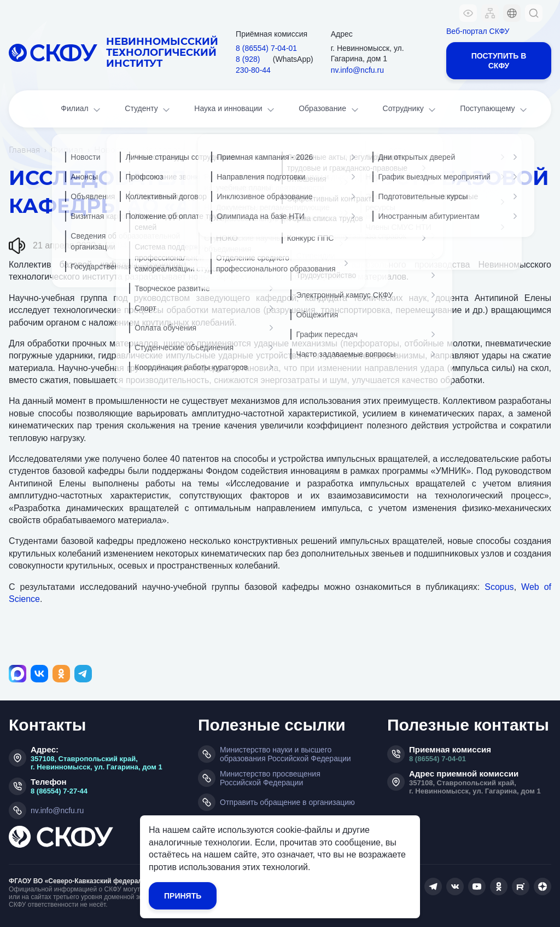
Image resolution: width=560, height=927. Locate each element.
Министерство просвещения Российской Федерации (270, 778)
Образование (329, 110)
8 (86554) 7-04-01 (437, 759)
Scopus (499, 587)
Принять (183, 896)
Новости (112, 150)
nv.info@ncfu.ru (357, 70)
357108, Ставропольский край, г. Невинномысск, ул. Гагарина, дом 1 (97, 763)
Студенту (148, 110)
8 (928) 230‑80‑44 (253, 65)
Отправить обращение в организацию (287, 802)
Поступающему (494, 110)
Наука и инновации (235, 110)
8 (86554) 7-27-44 (59, 791)
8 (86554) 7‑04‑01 (266, 48)
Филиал (81, 110)
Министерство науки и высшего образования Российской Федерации (285, 754)
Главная (24, 150)
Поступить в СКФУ (499, 61)
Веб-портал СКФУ (478, 31)
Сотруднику (410, 110)
